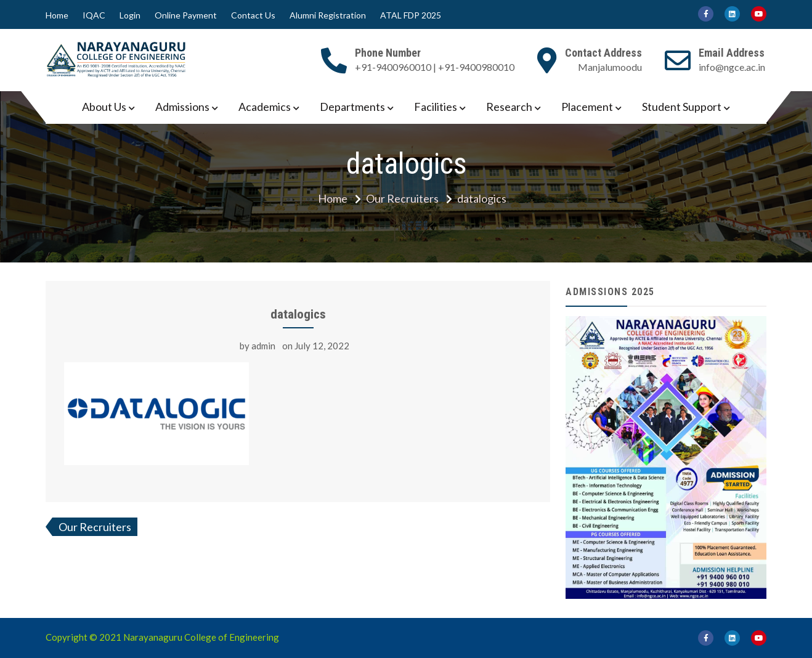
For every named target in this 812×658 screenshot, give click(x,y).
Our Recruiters (95, 527)
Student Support (682, 107)
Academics (265, 107)
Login (130, 15)
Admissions (182, 107)
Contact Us (253, 15)
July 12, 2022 (322, 346)
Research (509, 107)
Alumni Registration (328, 15)
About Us (104, 107)
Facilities (436, 107)
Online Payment (186, 15)
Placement (587, 107)
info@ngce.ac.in (732, 67)
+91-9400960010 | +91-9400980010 (435, 67)
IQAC (94, 15)
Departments (352, 107)
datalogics (298, 314)
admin (263, 346)
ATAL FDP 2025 (411, 15)
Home (57, 15)
